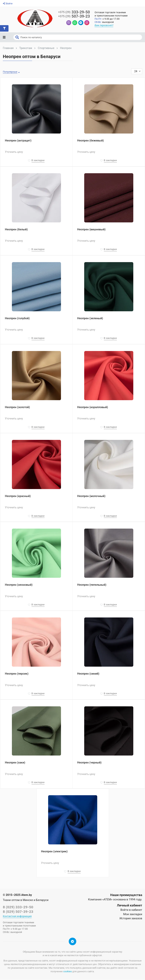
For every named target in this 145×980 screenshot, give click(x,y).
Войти (8, 4)
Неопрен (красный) (18, 496)
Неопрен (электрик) (54, 852)
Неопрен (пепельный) (92, 585)
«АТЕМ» (107, 900)
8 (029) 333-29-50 (18, 907)
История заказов (131, 919)
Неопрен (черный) (89, 763)
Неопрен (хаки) (15, 763)
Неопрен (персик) (17, 674)
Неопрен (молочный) (91, 496)
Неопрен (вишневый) (91, 230)
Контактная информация (17, 917)
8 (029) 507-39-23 (18, 912)
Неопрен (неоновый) (19, 585)
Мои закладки (133, 915)
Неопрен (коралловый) (93, 407)
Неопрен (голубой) (17, 319)
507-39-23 (74, 17)
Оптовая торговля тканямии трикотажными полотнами (111, 14)
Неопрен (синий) (88, 674)
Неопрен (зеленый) (90, 319)
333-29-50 (74, 12)
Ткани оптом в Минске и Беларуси (26, 900)
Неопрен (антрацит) (18, 141)
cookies (67, 972)
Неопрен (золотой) (17, 407)
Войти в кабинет (131, 910)
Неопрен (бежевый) (91, 141)
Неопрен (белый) (16, 230)
